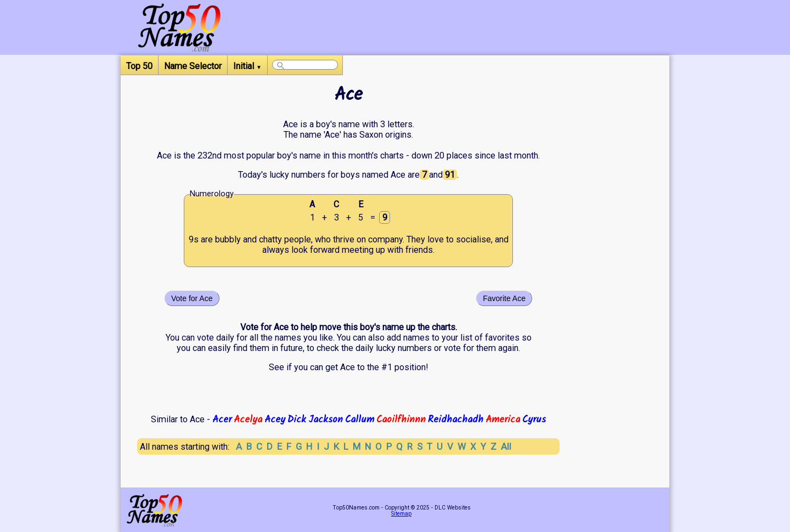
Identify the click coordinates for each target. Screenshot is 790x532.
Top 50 (139, 66)
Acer (222, 420)
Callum (360, 420)
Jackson (326, 420)
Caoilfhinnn (401, 420)
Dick (297, 420)
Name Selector (193, 66)
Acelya (248, 420)
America (503, 420)
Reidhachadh (456, 420)
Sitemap (401, 514)
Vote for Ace (192, 298)
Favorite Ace (504, 298)
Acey (275, 420)
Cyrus (534, 420)
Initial (247, 66)
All (506, 446)
